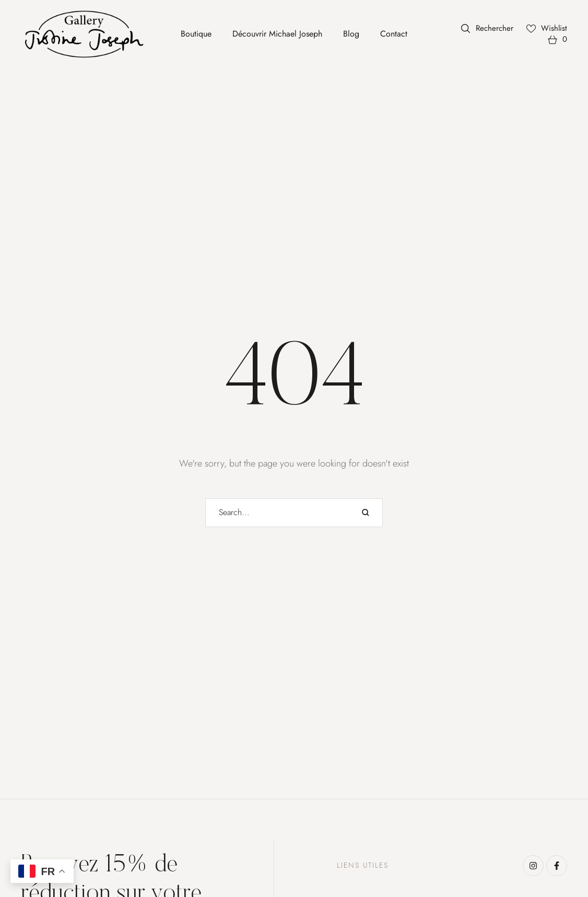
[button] (487, 28)
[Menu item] (196, 34)
